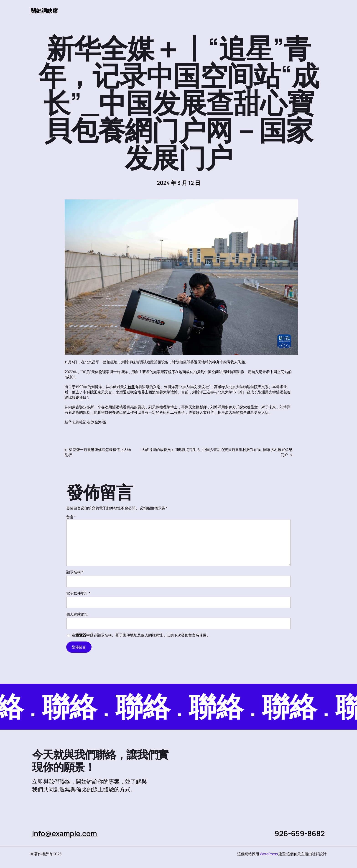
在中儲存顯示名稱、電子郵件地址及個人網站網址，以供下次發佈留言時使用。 (141, 635)
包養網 (114, 412)
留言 (71, 517)
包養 (131, 387)
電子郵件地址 (78, 593)
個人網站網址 (77, 614)
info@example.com (65, 833)
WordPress (269, 854)
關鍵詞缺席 (44, 11)
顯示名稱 (75, 572)
